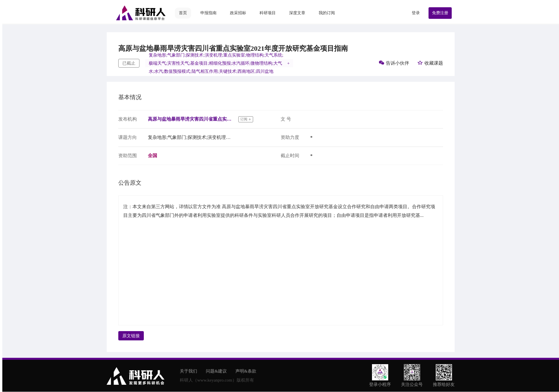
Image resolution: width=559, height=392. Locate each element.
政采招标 (238, 13)
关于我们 (188, 371)
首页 (183, 13)
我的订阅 (327, 13)
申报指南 (208, 13)
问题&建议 (216, 371)
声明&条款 (246, 371)
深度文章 (297, 13)
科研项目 (268, 13)
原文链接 (131, 336)
